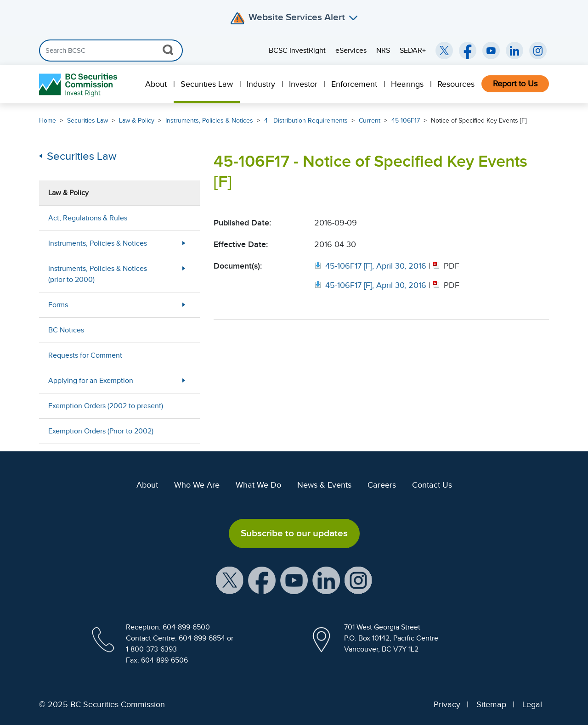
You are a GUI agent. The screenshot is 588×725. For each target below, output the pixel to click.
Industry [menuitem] (261, 84)
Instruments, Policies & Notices (209, 121)
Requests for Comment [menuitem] (85, 355)
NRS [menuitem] (383, 51)
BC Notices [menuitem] (66, 330)
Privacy (447, 704)
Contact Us (432, 485)
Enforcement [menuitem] (354, 84)
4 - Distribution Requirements (306, 121)
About (147, 485)
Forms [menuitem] (58, 305)
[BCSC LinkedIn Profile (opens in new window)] (326, 579)
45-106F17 (406, 121)
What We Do (258, 485)
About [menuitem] (156, 84)
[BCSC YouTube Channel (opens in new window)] (491, 51)
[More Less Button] (184, 243)
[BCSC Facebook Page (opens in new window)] (468, 51)
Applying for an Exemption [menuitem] (91, 381)
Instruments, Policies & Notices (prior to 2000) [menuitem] (98, 274)
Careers (382, 485)
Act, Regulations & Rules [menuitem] (88, 218)
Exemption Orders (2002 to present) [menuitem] (106, 406)
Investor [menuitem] (303, 84)
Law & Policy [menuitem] (68, 193)
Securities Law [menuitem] (207, 84)
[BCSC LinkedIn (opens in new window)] (514, 51)
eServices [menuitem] (351, 51)
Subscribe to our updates (294, 533)
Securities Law (88, 121)
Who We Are (197, 485)
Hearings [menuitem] (407, 84)
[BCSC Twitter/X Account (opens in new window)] (444, 51)
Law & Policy (137, 121)
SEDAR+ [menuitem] (413, 51)
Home (48, 121)
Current (370, 121)
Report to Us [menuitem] (515, 84)
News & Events (324, 485)
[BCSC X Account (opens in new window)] (230, 579)
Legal (532, 704)
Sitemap (491, 704)
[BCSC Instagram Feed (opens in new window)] (538, 51)
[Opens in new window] (371, 266)
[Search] (111, 51)
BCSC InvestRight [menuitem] (297, 51)
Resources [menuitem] (456, 84)
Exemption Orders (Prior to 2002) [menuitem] (101, 431)
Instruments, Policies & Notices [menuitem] (98, 243)
